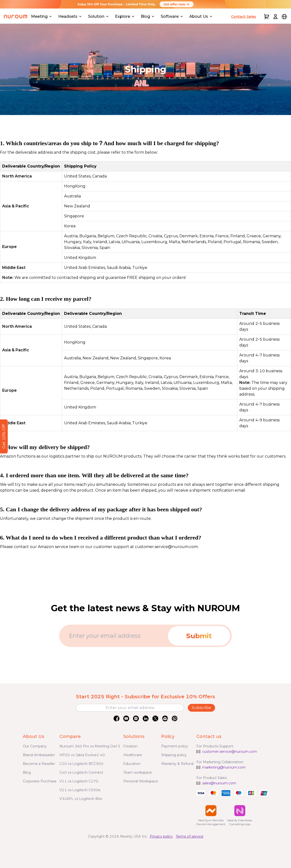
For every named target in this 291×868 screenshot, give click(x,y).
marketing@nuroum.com (224, 767)
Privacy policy (161, 836)
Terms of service (190, 836)
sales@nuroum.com (219, 783)
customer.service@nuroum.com (230, 752)
